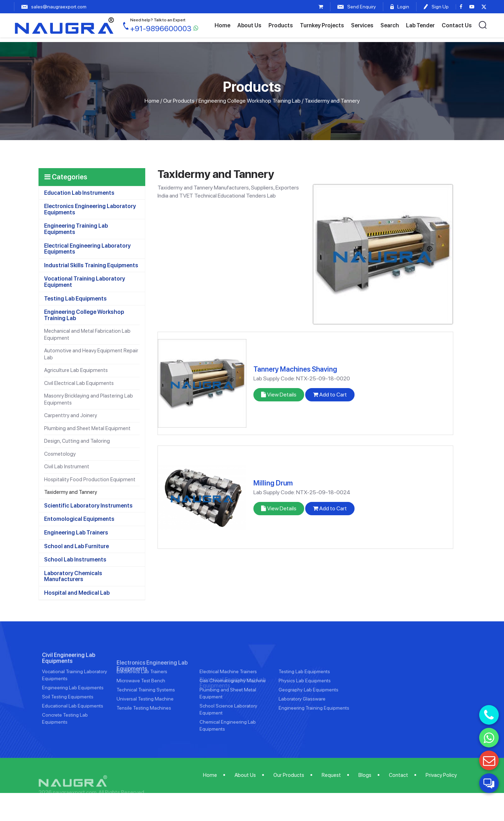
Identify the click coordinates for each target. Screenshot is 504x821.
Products (281, 25)
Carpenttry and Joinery (71, 415)
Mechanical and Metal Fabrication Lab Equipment (87, 334)
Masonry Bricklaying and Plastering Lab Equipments (89, 399)
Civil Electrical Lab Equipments (79, 383)
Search (390, 25)
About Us (249, 25)
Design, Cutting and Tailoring (77, 441)
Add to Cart (330, 395)
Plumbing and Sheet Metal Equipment (87, 428)
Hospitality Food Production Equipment (90, 480)
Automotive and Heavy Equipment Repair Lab (91, 354)
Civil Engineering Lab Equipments (69, 679)
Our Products (179, 101)
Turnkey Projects (322, 25)
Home (222, 25)
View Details (279, 395)
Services (362, 25)
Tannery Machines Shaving (295, 369)
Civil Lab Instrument (67, 467)
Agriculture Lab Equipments (76, 370)
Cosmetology (60, 454)
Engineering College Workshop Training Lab (250, 101)
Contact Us (457, 25)
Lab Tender (420, 25)
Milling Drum (273, 483)
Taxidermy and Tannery (71, 492)
